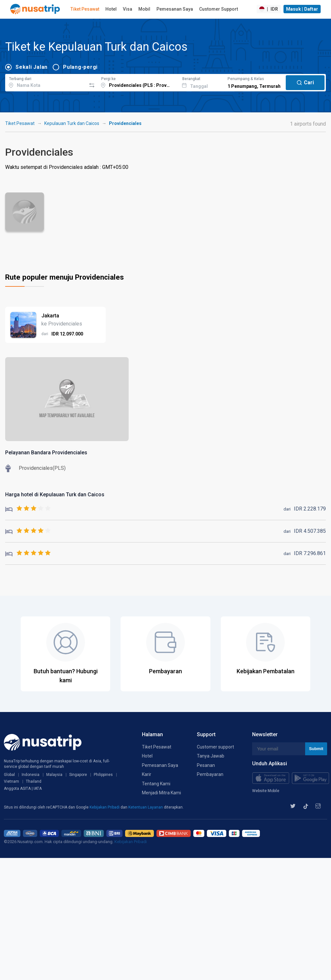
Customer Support (219, 9)
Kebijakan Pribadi (105, 807)
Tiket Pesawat (85, 9)
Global (9, 775)
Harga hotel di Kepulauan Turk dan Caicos (55, 495)
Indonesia (31, 775)
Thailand (34, 781)
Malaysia (54, 775)
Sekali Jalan (32, 67)
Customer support (215, 747)
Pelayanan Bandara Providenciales (46, 453)
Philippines (103, 775)
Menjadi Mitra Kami (161, 793)
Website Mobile (266, 791)
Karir (147, 774)
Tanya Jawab (211, 756)
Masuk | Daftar (302, 9)
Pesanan (206, 765)
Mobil (144, 9)
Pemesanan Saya (175, 9)
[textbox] (46, 82)
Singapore (78, 775)
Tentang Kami (156, 784)
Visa (128, 9)
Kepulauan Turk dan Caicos (72, 123)
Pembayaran (210, 774)
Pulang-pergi (80, 67)
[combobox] (46, 82)
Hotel (111, 9)
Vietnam (11, 781)
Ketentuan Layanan (146, 807)
